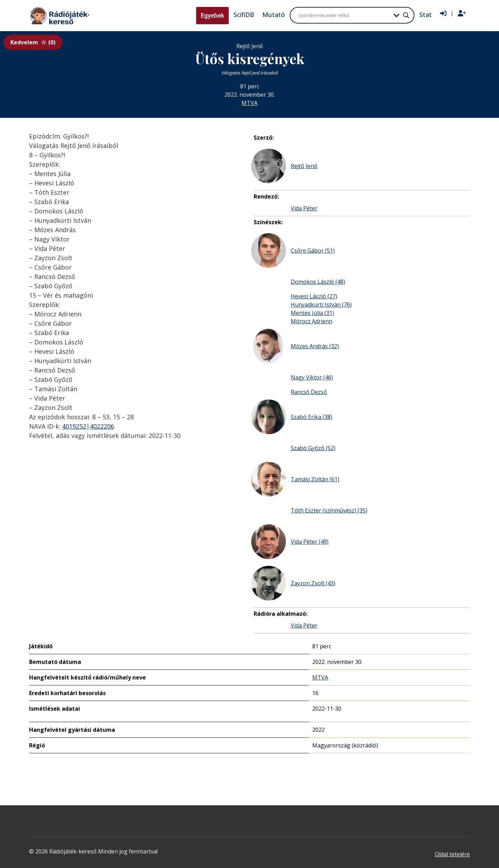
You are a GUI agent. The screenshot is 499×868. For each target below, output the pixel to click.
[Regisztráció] (462, 14)
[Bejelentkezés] (443, 14)
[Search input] (344, 15)
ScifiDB (244, 15)
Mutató (274, 15)
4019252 (74, 426)
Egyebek (212, 15)
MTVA (249, 103)
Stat (426, 15)
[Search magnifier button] (406, 15)
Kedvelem (33, 42)
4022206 (102, 426)
